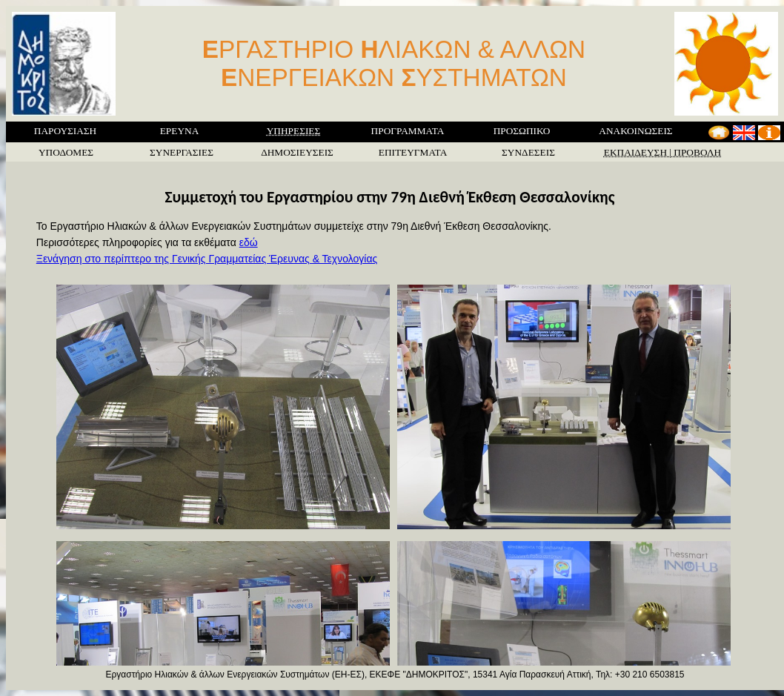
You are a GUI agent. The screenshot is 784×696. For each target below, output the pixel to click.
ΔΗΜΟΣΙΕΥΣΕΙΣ (297, 152)
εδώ (249, 242)
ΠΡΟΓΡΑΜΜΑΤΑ (408, 131)
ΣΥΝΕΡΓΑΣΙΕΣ (182, 152)
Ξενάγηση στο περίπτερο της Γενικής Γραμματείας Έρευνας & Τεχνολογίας (207, 259)
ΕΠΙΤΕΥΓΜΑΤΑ (413, 152)
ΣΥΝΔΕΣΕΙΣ (528, 152)
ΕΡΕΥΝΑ (180, 131)
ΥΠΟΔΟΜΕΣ (66, 152)
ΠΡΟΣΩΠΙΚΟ (522, 131)
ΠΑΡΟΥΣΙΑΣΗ (65, 131)
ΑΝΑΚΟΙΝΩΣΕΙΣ (635, 131)
